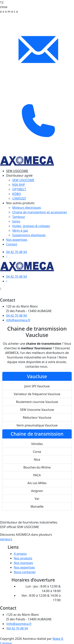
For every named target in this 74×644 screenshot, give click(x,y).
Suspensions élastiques (29, 235)
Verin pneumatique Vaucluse (37, 425)
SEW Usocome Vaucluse (37, 410)
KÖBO (17, 194)
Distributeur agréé (19, 176)
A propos (20, 554)
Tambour (19, 217)
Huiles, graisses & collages (31, 226)
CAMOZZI (19, 198)
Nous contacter (25, 572)
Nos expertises (17, 240)
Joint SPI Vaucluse (37, 386)
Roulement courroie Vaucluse (37, 402)
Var (37, 499)
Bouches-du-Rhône (37, 467)
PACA (37, 475)
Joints (16, 221)
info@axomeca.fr (18, 320)
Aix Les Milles (37, 483)
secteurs (6, 539)
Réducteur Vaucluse (37, 417)
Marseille (37, 506)
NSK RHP (19, 185)
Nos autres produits (20, 203)
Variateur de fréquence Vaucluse (37, 394)
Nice (37, 460)
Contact (12, 244)
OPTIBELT (19, 189)
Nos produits (23, 558)
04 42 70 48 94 (16, 316)
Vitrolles (37, 444)
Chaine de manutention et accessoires (40, 212)
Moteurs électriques (27, 208)
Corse (37, 452)
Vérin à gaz (20, 231)
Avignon (37, 491)
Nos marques (23, 563)
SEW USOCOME (17, 171)
